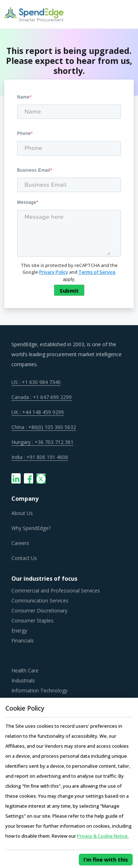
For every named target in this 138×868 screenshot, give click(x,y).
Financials (23, 640)
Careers (20, 543)
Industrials (23, 680)
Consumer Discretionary (39, 610)
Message (28, 202)
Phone (25, 133)
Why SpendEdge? (31, 528)
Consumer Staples (32, 620)
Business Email (35, 170)
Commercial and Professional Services (56, 591)
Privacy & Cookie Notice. (103, 836)
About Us (22, 513)
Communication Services (40, 600)
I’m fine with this (106, 859)
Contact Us (24, 558)
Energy (19, 630)
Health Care (25, 670)
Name (24, 97)
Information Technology (39, 690)
